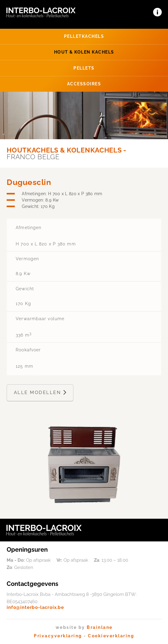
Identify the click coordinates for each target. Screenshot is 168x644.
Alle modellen (40, 393)
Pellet (84, 36)
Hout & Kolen (84, 52)
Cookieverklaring (111, 636)
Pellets (84, 68)
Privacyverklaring (58, 636)
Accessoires (84, 84)
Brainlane (100, 627)
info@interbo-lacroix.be (35, 608)
